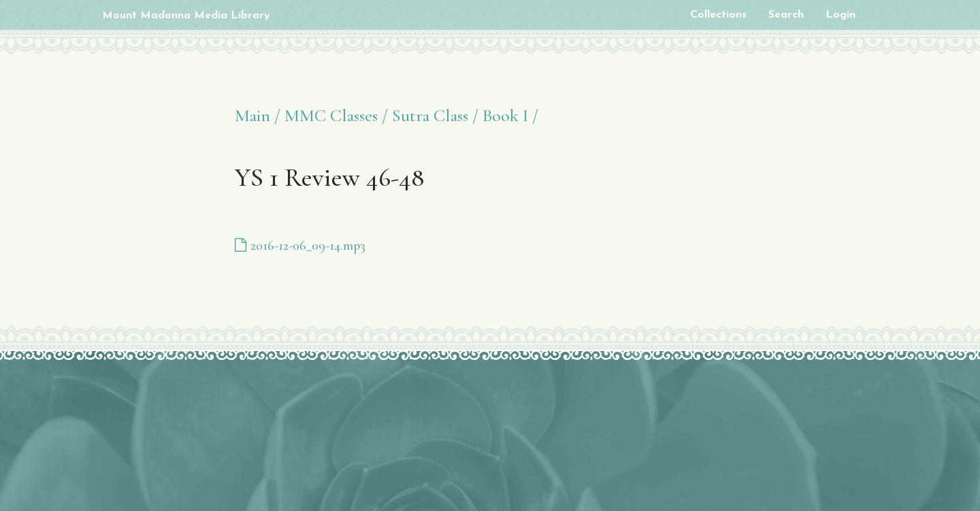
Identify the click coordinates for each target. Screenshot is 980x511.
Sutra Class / (435, 115)
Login (840, 15)
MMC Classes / (336, 115)
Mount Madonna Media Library (186, 16)
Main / (258, 115)
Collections (718, 15)
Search (786, 15)
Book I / (510, 115)
